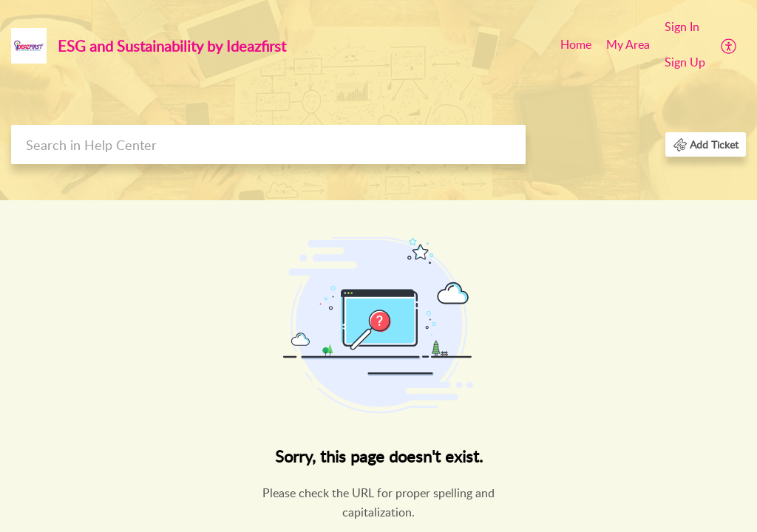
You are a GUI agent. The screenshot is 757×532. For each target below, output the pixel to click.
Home (576, 44)
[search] (268, 144)
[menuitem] (576, 46)
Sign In (682, 27)
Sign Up (685, 62)
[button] (729, 45)
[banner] (378, 100)
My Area (628, 44)
